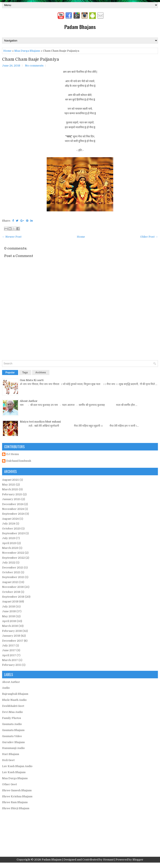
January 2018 (11, 636)
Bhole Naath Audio (14, 700)
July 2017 (9, 645)
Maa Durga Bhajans (27, 51)
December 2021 (13, 568)
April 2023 (9, 543)
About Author (29, 401)
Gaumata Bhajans (13, 730)
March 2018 (10, 626)
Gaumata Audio (12, 724)
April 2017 (9, 655)
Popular (10, 373)
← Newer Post (12, 237)
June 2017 (9, 650)
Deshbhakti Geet (13, 706)
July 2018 (9, 606)
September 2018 (13, 597)
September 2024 (13, 514)
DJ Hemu (12, 454)
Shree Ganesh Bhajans (17, 790)
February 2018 (12, 631)
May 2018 (9, 616)
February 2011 (12, 665)
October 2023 (11, 529)
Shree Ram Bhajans (15, 802)
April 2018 (9, 621)
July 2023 (9, 538)
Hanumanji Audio (13, 748)
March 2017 (10, 660)
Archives (41, 373)
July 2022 (9, 563)
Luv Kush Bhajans (14, 772)
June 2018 (9, 611)
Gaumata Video (12, 736)
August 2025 (11, 480)
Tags (25, 373)
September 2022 (13, 558)
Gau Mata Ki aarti (32, 380)
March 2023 (10, 548)
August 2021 (10, 582)
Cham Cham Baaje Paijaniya (31, 59)
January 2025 (11, 499)
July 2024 (9, 524)
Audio (6, 688)
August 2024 (10, 519)
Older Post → (149, 237)
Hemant (108, 860)
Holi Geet (8, 760)
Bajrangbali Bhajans (15, 694)
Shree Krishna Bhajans (17, 796)
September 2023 (13, 533)
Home (7, 51)
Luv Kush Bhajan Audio (17, 766)
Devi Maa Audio (12, 712)
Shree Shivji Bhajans (16, 808)
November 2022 (13, 553)
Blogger (138, 860)
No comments (34, 66)
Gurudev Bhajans (13, 742)
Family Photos (12, 718)
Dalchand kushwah (19, 461)
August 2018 (10, 601)
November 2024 (13, 509)
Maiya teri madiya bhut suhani (40, 422)
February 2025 (12, 494)
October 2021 (11, 572)
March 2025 (10, 489)
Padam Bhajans (80, 27)
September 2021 (13, 577)
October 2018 (11, 592)
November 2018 (13, 587)
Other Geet (9, 784)
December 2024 (13, 504)
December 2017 (13, 641)
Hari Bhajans (11, 754)
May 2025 (9, 485)
